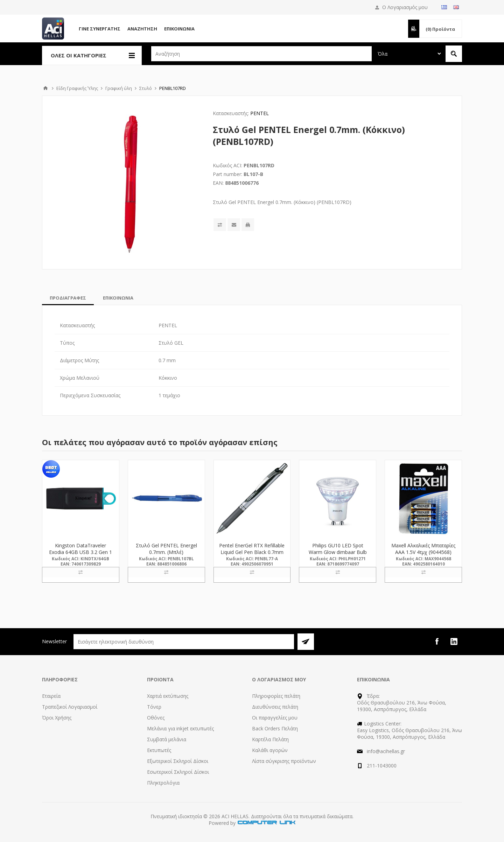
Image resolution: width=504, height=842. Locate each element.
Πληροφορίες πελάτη (276, 696)
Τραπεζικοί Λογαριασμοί (70, 707)
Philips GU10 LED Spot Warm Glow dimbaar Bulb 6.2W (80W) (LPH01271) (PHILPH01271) (338, 555)
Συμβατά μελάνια (167, 739)
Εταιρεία (51, 696)
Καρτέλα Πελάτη (270, 739)
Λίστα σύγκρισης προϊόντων (284, 761)
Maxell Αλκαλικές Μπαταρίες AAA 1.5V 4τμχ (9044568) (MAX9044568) (423, 552)
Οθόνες (156, 718)
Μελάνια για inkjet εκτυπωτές (180, 728)
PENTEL (260, 113)
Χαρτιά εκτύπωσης (168, 696)
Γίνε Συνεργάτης (100, 29)
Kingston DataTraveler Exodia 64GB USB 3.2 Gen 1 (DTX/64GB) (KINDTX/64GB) (80, 552)
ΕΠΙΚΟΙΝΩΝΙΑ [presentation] (118, 298)
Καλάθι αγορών (270, 750)
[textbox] (261, 54)
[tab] (68, 298)
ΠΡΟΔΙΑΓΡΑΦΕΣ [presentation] (68, 298)
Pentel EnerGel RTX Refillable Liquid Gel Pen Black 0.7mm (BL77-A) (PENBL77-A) (252, 552)
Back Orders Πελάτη (275, 728)
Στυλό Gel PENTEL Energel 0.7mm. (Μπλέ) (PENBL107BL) (166, 552)
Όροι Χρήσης (57, 718)
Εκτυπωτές (159, 750)
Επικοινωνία (179, 29)
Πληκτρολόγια (163, 783)
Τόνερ (154, 707)
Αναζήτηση (142, 29)
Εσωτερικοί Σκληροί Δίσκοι (178, 772)
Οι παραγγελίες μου (275, 718)
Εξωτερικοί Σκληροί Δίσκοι (178, 761)
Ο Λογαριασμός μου (405, 7)
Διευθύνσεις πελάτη (275, 707)
